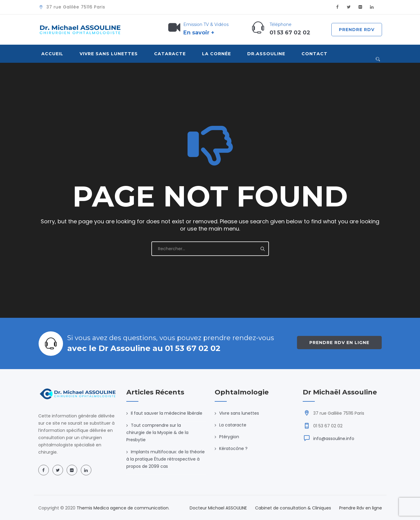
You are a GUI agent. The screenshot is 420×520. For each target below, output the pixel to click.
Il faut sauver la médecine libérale (167, 413)
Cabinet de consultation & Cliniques (293, 508)
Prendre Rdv (357, 30)
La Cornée (216, 54)
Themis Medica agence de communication (123, 508)
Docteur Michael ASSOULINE (218, 508)
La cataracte (233, 425)
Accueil (52, 54)
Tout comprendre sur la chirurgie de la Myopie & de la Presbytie (157, 432)
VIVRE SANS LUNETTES (109, 54)
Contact (314, 54)
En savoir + (199, 33)
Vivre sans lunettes (239, 413)
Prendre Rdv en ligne (339, 343)
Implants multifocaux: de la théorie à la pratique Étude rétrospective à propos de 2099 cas (166, 459)
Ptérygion (229, 437)
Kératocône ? (233, 448)
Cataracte (170, 54)
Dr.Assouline (266, 54)
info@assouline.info (334, 439)
